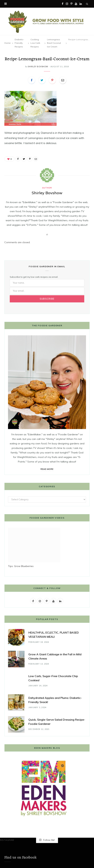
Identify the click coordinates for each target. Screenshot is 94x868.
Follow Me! (47, 840)
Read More (47, 469)
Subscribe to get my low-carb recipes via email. (34, 277)
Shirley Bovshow (38, 66)
